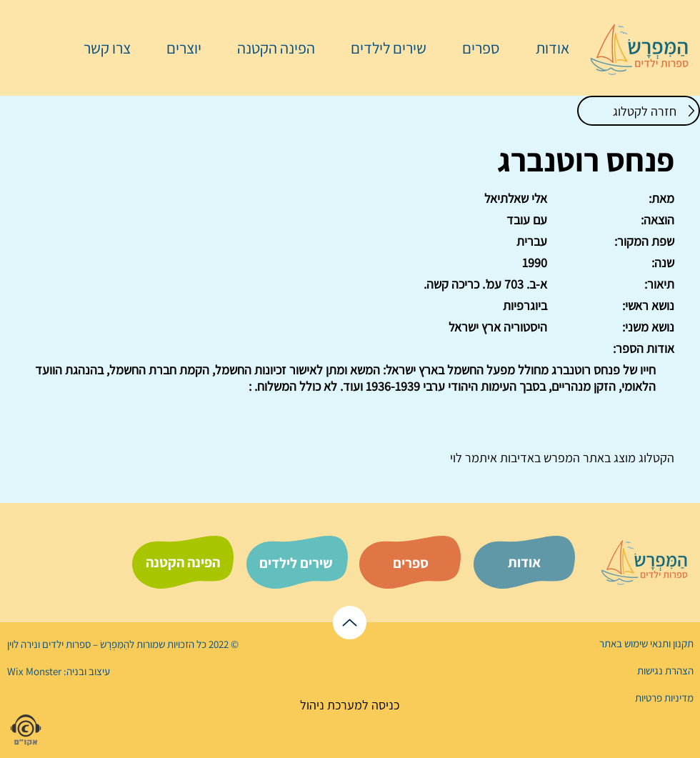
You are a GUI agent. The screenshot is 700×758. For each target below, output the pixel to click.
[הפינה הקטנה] (183, 562)
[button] (474, 48)
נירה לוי (24, 644)
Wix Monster (34, 671)
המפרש (560, 458)
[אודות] (524, 562)
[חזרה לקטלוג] (639, 111)
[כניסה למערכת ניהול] (350, 705)
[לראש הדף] (350, 623)
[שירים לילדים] (296, 563)
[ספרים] (411, 563)
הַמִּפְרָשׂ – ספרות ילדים (85, 644)
